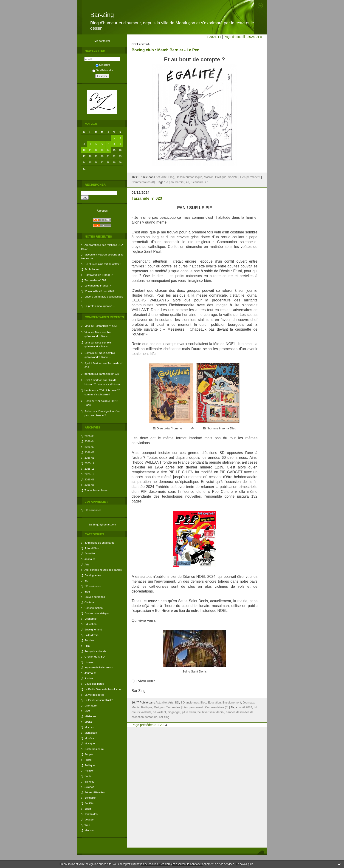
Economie (90, 619)
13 (102, 150)
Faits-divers (92, 635)
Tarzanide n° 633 (109, 374)
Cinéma (89, 602)
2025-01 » (255, 37)
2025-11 (89, 469)
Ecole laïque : (93, 269)
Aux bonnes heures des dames (103, 570)
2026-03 (89, 447)
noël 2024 (246, 707)
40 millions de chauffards (99, 543)
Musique (90, 743)
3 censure (197, 182)
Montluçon (91, 733)
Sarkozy (89, 781)
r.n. (207, 182)
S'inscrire (103, 65)
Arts (87, 564)
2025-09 (89, 479)
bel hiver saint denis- (211, 712)
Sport (88, 809)
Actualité (90, 553)
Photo (88, 760)
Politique (90, 765)
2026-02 (89, 452)
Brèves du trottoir (95, 597)
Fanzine (89, 640)
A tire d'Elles (92, 548)
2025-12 (89, 463)
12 (96, 150)
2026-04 (89, 441)
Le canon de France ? (98, 285)
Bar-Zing (102, 15)
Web (87, 825)
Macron (89, 830)
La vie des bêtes (94, 695)
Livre (87, 711)
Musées (89, 738)
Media (88, 722)
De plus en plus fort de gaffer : (103, 264)
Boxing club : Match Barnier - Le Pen (165, 50)
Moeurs (89, 727)
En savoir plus (244, 864)
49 (188, 182)
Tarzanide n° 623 (147, 198)
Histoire (89, 662)
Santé (88, 776)
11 (90, 150)
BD (86, 580)
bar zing (164, 717)
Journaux (90, 673)
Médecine (90, 716)
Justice (89, 678)
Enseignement (93, 629)
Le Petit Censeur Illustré (99, 700)
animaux (90, 559)
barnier (180, 182)
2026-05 (89, 436)
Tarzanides (91, 814)
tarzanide (151, 717)
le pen (170, 182)
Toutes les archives (96, 490)
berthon (89, 374)
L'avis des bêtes (94, 684)
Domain (89, 353)
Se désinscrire (103, 70)
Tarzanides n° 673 (106, 326)
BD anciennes (93, 510)
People (89, 754)
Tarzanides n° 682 (95, 280)
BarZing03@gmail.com (102, 524)
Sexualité (90, 798)
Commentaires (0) (143, 182)
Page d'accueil (234, 37)
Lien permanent (250, 177)
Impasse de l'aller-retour (99, 667)
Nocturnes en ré (94, 749)
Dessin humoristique (97, 613)
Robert (89, 411)
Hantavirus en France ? (99, 275)
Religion (89, 770)
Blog (87, 591)
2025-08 (89, 485)
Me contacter (102, 41)
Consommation (94, 608)
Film (87, 646)
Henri (88, 401)
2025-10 (89, 474)
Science (89, 787)
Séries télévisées (95, 792)
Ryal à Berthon (93, 363)
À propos (102, 211)
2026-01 (89, 458)
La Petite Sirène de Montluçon (103, 689)
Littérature (91, 705)
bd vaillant (159, 712)
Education (90, 624)
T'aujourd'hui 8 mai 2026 (99, 291)
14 (108, 150)
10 (84, 150)
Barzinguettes (93, 575)
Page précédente (144, 725)
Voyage (89, 819)
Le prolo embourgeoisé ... (100, 306)
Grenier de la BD (95, 657)
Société (89, 803)
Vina (87, 326)
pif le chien (189, 712)
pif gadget (174, 712)
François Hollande (95, 651)
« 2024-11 (214, 37)
